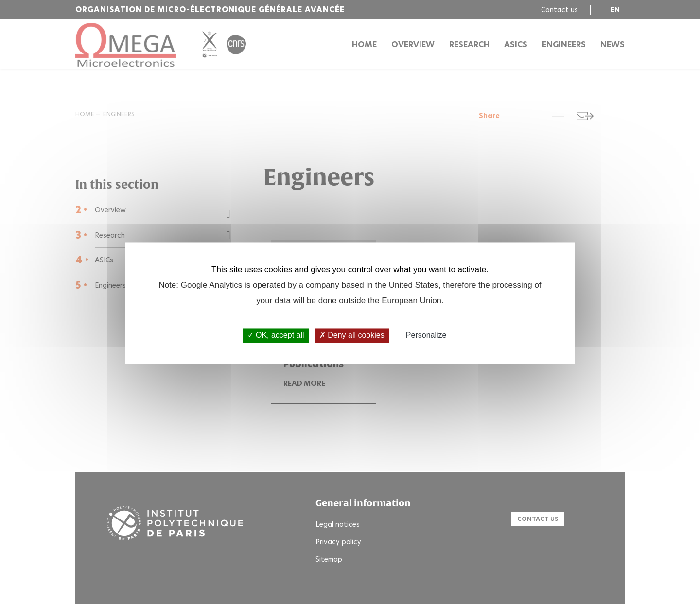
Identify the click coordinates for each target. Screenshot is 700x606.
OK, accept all (276, 336)
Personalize (426, 336)
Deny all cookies (352, 336)
